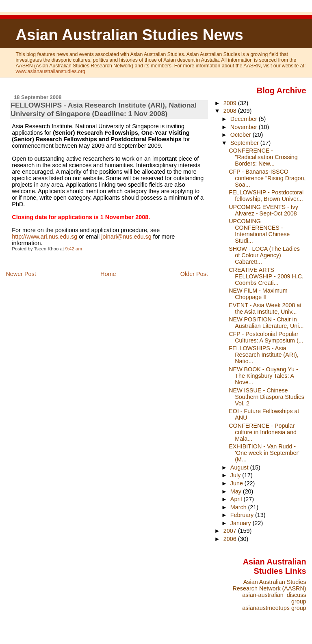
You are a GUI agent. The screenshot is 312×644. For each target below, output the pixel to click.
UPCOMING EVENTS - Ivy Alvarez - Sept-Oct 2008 (263, 210)
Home (108, 274)
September (245, 143)
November (245, 127)
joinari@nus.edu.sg (126, 237)
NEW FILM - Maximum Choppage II (258, 294)
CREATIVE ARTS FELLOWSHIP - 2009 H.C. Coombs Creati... (266, 276)
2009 (231, 103)
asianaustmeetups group (274, 608)
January (242, 523)
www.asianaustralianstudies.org (50, 71)
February (243, 515)
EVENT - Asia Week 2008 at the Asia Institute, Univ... (265, 308)
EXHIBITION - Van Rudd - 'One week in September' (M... (264, 453)
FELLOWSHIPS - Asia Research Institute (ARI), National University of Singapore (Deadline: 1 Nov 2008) (104, 109)
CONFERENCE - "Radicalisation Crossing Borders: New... (263, 157)
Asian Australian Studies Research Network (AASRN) (269, 585)
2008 (231, 111)
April (237, 499)
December (245, 119)
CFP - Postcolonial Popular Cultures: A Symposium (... (266, 337)
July (236, 475)
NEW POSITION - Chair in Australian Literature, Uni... (266, 323)
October (242, 135)
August (240, 467)
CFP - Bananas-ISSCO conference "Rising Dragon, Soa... (267, 178)
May (237, 491)
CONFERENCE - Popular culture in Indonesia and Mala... (263, 432)
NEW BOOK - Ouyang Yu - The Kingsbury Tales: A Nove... (263, 376)
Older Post (194, 274)
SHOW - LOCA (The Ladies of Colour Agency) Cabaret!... (264, 255)
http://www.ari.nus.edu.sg (44, 237)
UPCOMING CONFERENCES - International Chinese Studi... (259, 231)
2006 (231, 539)
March (239, 507)
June (237, 483)
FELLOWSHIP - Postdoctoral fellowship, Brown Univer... (266, 196)
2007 (231, 531)
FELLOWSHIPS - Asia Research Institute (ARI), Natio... (263, 355)
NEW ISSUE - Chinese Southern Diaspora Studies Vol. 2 (266, 397)
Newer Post (21, 274)
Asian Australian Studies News (129, 35)
